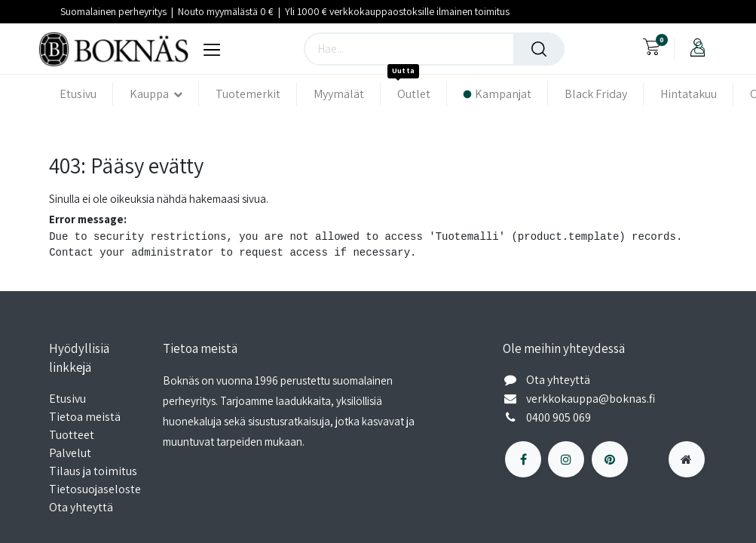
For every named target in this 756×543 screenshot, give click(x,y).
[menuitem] (86, 94)
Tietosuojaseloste (96, 489)
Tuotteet (72, 435)
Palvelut (70, 453)
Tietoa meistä (85, 417)
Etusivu (67, 399)
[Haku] (539, 49)
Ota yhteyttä (81, 507)
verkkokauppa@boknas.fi (592, 399)
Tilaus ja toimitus (93, 471)
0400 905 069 (560, 417)
